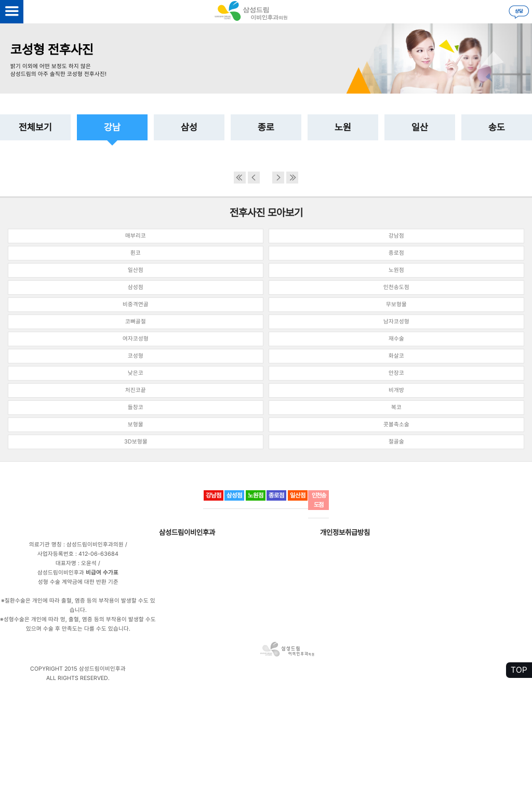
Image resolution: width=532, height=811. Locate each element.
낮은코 (136, 373)
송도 (497, 127)
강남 (112, 127)
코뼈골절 (136, 322)
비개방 (396, 390)
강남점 (396, 236)
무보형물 (396, 304)
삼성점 (136, 287)
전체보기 (35, 127)
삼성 (189, 127)
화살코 (396, 356)
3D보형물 (136, 442)
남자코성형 (396, 322)
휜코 (136, 253)
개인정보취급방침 (345, 532)
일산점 (136, 270)
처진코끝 (136, 390)
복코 (396, 407)
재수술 (396, 339)
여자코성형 (136, 339)
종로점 (396, 253)
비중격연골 (136, 304)
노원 (343, 127)
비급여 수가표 (102, 573)
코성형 (136, 356)
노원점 (396, 270)
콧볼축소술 (396, 424)
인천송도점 (396, 287)
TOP (519, 670)
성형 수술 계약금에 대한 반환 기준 (78, 582)
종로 (266, 127)
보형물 (136, 424)
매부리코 (136, 236)
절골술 (396, 442)
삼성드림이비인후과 (187, 532)
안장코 (396, 373)
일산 (420, 127)
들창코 (136, 407)
